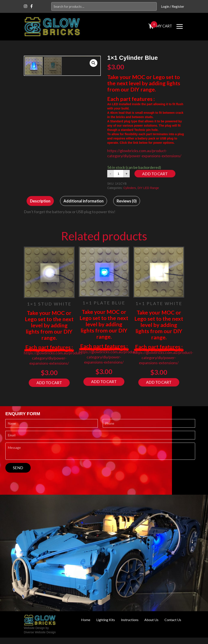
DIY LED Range (148, 188)
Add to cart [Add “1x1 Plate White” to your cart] (159, 382)
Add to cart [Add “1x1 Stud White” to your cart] (49, 383)
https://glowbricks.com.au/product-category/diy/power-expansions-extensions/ (54, 358)
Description (40, 201)
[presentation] (38, 481)
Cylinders (130, 188)
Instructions (130, 620)
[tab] (40, 201)
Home (85, 620)
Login (165, 6)
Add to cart (155, 174)
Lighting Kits (105, 620)
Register (178, 6)
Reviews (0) (127, 201)
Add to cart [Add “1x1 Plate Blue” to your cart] (104, 382)
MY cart (164, 26)
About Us (151, 620)
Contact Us (173, 620)
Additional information (84, 201)
